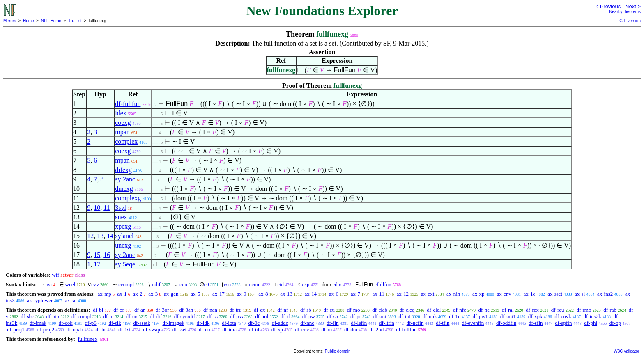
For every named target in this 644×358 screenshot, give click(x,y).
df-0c (254, 323)
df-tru (236, 310)
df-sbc (27, 316)
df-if (285, 316)
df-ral (508, 310)
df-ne (484, 310)
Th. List (75, 21)
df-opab (75, 329)
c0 (207, 284)
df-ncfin (415, 323)
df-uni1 (508, 316)
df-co (204, 329)
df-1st (124, 329)
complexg (128, 198)
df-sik (115, 323)
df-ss (213, 316)
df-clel (434, 310)
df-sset (180, 329)
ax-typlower (40, 300)
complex (126, 141)
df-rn (327, 329)
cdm (337, 284)
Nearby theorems (625, 12)
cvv (95, 284)
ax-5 (195, 294)
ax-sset (555, 294)
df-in (108, 316)
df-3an (186, 310)
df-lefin (359, 323)
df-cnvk (563, 316)
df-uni (380, 316)
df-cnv (302, 329)
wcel (70, 284)
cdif (156, 284)
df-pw (309, 316)
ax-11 (378, 294)
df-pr (356, 316)
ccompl (126, 284)
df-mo (354, 310)
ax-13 (286, 294)
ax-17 (218, 294)
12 (90, 236)
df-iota (229, 323)
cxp (306, 284)
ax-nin (453, 294)
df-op (615, 323)
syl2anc (125, 179)
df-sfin (536, 323)
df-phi (591, 323)
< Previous (608, 6)
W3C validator (627, 351)
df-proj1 (16, 329)
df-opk (430, 316)
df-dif (156, 316)
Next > (633, 6)
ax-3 (153, 294)
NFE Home (51, 21)
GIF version (630, 21)
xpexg (123, 226)
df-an (140, 310)
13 (100, 236)
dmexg (124, 189)
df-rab (610, 310)
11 (107, 208)
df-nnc (307, 323)
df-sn (333, 316)
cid (281, 284)
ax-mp (105, 294)
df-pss (237, 316)
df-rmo (584, 310)
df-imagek (173, 323)
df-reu (558, 310)
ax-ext (428, 294)
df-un (131, 316)
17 (97, 264)
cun (183, 284)
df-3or (162, 310)
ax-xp (478, 294)
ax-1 (122, 294)
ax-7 (355, 294)
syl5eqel (126, 264)
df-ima (229, 329)
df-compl (81, 316)
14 (110, 236)
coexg (123, 123)
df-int (404, 316)
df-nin (53, 316)
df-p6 (91, 323)
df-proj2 (46, 329)
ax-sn (71, 300)
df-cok (66, 323)
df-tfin (443, 323)
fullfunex (87, 339)
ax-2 (137, 294)
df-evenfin (473, 323)
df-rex (532, 310)
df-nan (210, 310)
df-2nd (377, 329)
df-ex (259, 310)
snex (121, 217)
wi (49, 284)
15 (97, 255)
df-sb (306, 310)
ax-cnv (504, 294)
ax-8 (263, 294)
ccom (255, 284)
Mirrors (10, 21)
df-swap (152, 329)
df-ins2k (592, 316)
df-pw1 (481, 316)
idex (121, 113)
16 (107, 255)
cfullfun (383, 284)
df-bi (98, 310)
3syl (121, 208)
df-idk (203, 323)
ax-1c (530, 294)
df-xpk (535, 316)
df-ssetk (142, 323)
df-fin (333, 323)
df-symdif (185, 316)
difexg (123, 170)
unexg (123, 245)
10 (97, 208)
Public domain (338, 351)
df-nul (262, 316)
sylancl (124, 236)
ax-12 (402, 294)
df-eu (329, 310)
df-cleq (407, 310)
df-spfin (563, 323)
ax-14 (311, 294)
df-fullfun (128, 104)
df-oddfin (506, 323)
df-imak (38, 323)
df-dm (351, 329)
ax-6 (334, 294)
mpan (122, 132)
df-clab (380, 310)
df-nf (283, 310)
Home (29, 21)
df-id (254, 329)
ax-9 (241, 294)
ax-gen (171, 294)
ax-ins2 (605, 294)
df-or (119, 310)
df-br (101, 329)
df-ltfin (387, 323)
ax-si (580, 294)
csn (227, 284)
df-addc (280, 323)
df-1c (454, 316)
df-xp (277, 329)
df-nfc (460, 310)
